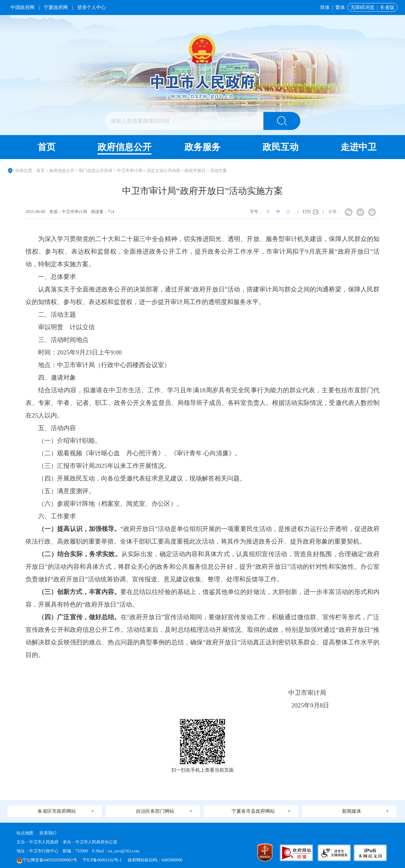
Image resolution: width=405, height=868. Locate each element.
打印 (307, 212)
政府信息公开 (124, 147)
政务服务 (202, 147)
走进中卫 (358, 147)
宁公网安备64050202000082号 (47, 860)
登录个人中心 (91, 7)
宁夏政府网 (56, 7)
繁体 (340, 7)
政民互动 (280, 147)
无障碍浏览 (362, 7)
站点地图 (25, 833)
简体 (325, 7)
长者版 (387, 7)
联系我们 (48, 833)
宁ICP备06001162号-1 (103, 860)
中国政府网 (22, 7)
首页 (46, 147)
